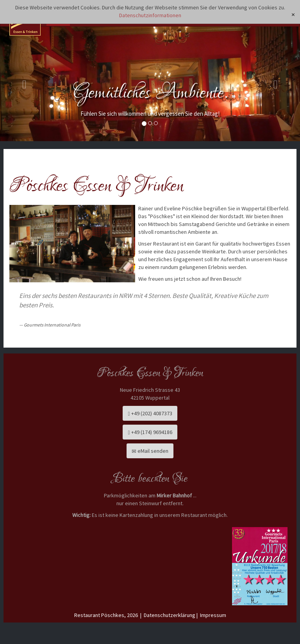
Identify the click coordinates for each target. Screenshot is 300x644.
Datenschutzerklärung (170, 615)
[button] (22, 83)
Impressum (213, 615)
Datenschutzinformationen (150, 15)
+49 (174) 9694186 (150, 432)
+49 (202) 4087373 (150, 413)
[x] (293, 15)
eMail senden (150, 451)
